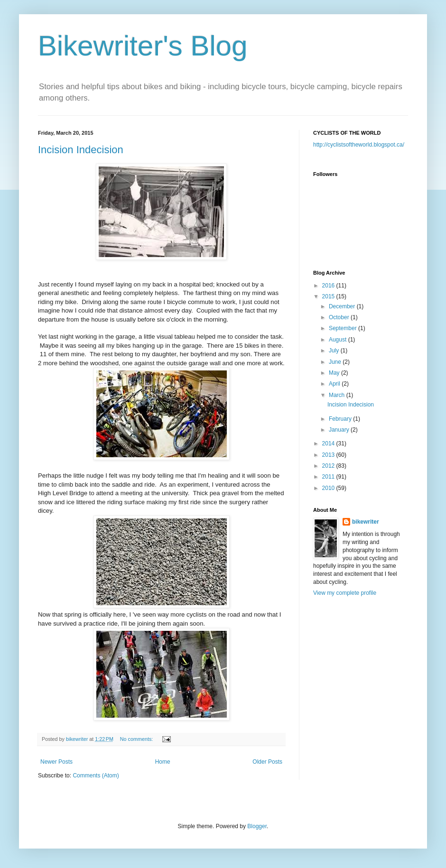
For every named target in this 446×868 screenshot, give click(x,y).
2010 (329, 488)
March (338, 395)
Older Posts (267, 762)
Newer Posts (56, 762)
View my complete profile (345, 593)
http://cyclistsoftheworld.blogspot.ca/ (359, 145)
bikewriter (366, 522)
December (343, 306)
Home (163, 762)
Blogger (257, 826)
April (335, 384)
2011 (329, 477)
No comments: (137, 739)
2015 (329, 296)
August (339, 340)
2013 (329, 455)
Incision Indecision (81, 150)
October (340, 317)
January (340, 430)
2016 (329, 286)
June (336, 362)
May (335, 373)
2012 (329, 466)
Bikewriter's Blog (143, 46)
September (344, 328)
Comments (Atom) (96, 776)
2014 (329, 443)
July (335, 351)
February (341, 419)
